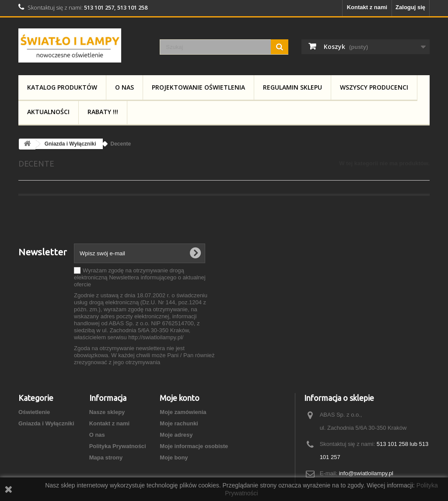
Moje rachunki (179, 423)
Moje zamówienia (183, 412)
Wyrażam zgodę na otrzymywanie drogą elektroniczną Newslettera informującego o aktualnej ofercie (140, 277)
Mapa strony (106, 458)
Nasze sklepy (107, 412)
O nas (124, 87)
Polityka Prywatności (118, 446)
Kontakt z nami (367, 7)
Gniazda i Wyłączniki (46, 423)
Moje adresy (176, 435)
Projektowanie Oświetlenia (198, 87)
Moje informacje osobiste (194, 446)
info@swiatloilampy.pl (366, 473)
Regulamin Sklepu (292, 87)
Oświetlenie (34, 412)
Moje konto (180, 398)
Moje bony (174, 458)
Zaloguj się (410, 7)
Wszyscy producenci (374, 87)
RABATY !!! (103, 112)
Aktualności (48, 112)
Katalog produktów (62, 87)
